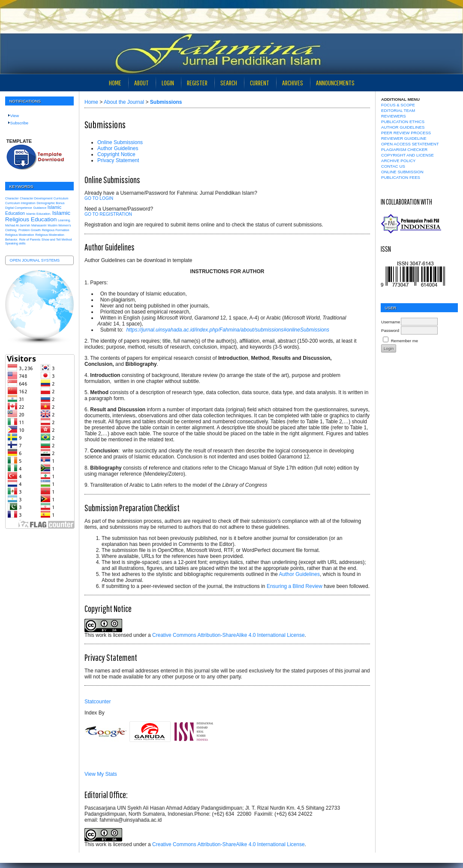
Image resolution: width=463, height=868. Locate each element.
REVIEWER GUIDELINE (404, 138)
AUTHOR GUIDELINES (403, 127)
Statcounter (98, 702)
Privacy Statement (118, 160)
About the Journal (124, 102)
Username (391, 322)
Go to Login (99, 198)
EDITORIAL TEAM (398, 110)
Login (168, 83)
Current (260, 83)
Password (390, 330)
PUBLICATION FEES (401, 177)
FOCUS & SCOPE (398, 105)
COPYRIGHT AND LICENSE (407, 155)
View (15, 116)
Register (197, 83)
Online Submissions (120, 142)
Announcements (335, 83)
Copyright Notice (116, 154)
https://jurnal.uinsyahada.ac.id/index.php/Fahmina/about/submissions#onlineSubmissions (228, 330)
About (141, 83)
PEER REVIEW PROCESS (406, 133)
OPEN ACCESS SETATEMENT (410, 144)
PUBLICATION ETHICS (403, 122)
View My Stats (101, 774)
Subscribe (20, 123)
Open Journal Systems (35, 260)
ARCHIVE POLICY (398, 161)
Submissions (166, 102)
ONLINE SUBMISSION (402, 172)
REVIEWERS (394, 116)
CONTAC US (393, 166)
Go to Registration (108, 214)
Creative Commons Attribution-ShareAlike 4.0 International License (228, 635)
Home (115, 83)
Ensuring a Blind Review (295, 586)
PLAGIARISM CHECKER (404, 149)
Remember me (404, 341)
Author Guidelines (118, 148)
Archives (293, 83)
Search (229, 83)
